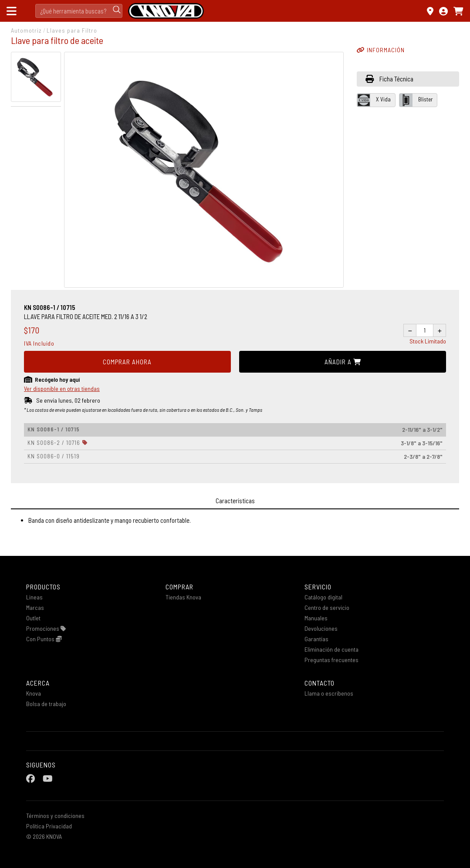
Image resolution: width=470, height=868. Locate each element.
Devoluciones (321, 628)
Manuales (316, 618)
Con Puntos (44, 639)
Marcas (35, 607)
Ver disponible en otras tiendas (62, 389)
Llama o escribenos (329, 693)
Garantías (316, 639)
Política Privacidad (49, 826)
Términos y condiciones (55, 816)
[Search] (79, 11)
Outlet (33, 618)
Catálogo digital (323, 597)
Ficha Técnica (389, 79)
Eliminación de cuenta (331, 649)
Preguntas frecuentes (331, 660)
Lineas (34, 597)
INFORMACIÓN (381, 50)
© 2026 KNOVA (44, 836)
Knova (34, 693)
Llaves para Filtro (72, 30)
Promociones (46, 628)
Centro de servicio (327, 607)
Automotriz (26, 30)
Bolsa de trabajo (46, 704)
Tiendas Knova (183, 597)
